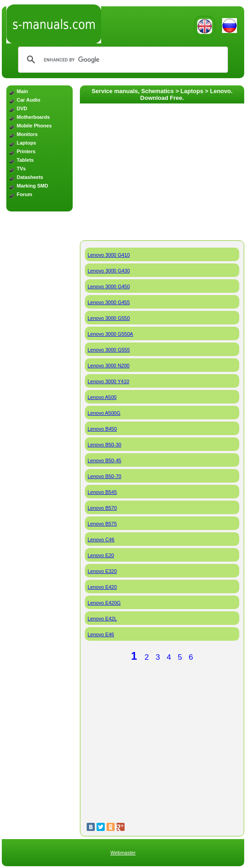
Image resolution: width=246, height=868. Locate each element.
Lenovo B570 (102, 508)
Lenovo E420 (102, 587)
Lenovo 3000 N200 (109, 366)
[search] (122, 60)
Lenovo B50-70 (104, 476)
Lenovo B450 (102, 429)
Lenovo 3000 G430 (109, 271)
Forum (24, 194)
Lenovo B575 (102, 524)
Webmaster (123, 853)
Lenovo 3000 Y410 (108, 381)
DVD (22, 108)
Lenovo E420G (104, 603)
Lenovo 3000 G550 (109, 318)
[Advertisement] (39, 252)
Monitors (27, 134)
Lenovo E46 (101, 634)
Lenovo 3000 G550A (110, 334)
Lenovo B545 (102, 492)
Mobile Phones (34, 126)
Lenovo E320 (102, 571)
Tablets (25, 160)
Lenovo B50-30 (104, 445)
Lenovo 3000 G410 (109, 255)
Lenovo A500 (102, 397)
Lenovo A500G (104, 413)
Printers (26, 151)
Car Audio (28, 100)
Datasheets (30, 177)
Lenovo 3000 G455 (109, 302)
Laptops (26, 143)
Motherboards (33, 117)
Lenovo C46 (101, 540)
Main (22, 91)
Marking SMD (32, 186)
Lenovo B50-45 (104, 460)
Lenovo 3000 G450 (109, 286)
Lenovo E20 (101, 555)
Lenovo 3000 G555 (109, 350)
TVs (21, 169)
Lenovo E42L (102, 619)
